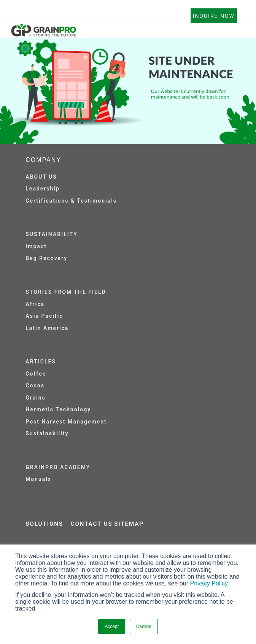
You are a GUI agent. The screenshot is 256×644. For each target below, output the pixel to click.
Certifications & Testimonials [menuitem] (71, 201)
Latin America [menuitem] (47, 328)
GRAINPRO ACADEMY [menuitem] (58, 467)
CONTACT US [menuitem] (92, 524)
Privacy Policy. (210, 583)
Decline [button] (144, 627)
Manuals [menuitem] (38, 479)
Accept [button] (112, 627)
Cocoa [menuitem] (35, 385)
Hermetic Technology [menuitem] (58, 409)
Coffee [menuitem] (36, 374)
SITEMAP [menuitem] (129, 524)
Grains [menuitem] (36, 398)
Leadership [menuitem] (43, 189)
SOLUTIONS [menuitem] (44, 524)
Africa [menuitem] (35, 304)
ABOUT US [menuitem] (41, 177)
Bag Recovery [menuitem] (46, 258)
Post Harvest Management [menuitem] (66, 422)
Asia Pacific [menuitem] (44, 316)
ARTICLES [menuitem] (41, 362)
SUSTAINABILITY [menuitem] (52, 234)
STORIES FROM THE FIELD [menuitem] (66, 292)
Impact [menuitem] (36, 246)
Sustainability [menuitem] (47, 433)
